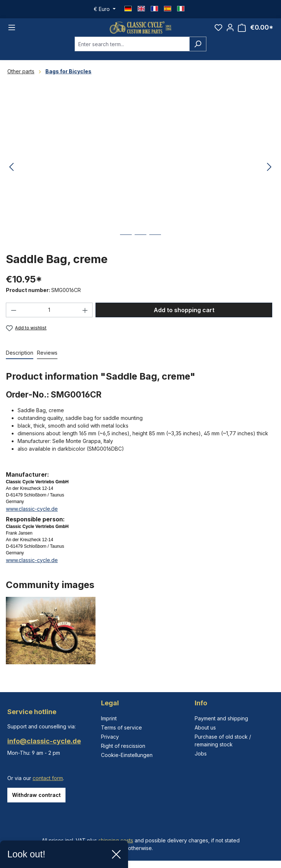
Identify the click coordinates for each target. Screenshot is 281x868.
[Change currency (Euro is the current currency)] (105, 9)
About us (205, 727)
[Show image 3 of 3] (155, 246)
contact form (48, 778)
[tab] (20, 359)
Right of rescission (123, 746)
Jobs (201, 754)
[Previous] (11, 173)
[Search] (198, 50)
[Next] (269, 173)
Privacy (110, 737)
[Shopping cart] (256, 31)
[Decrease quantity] (14, 316)
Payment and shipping (221, 718)
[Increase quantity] (85, 316)
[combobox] (132, 50)
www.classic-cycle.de (32, 515)
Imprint (109, 718)
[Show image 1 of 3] (126, 246)
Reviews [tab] (47, 359)
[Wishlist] (218, 30)
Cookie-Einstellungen (127, 755)
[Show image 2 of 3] (140, 246)
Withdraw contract (36, 795)
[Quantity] (49, 316)
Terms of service (121, 727)
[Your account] (230, 30)
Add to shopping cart (184, 316)
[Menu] (12, 30)
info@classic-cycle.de (44, 741)
